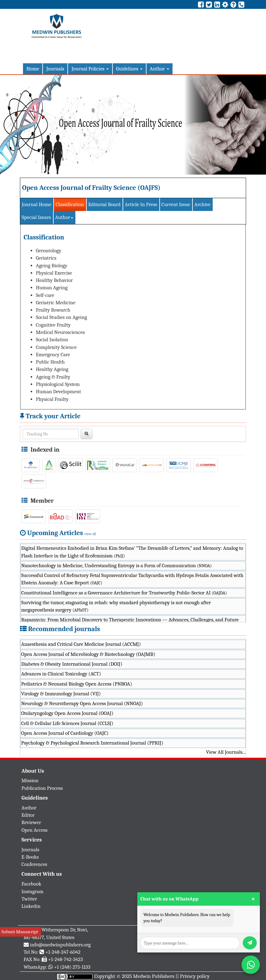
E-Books (30, 857)
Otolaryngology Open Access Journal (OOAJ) (67, 713)
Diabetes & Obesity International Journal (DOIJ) (72, 664)
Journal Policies (90, 69)
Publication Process (42, 788)
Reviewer (31, 822)
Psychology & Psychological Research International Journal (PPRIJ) (92, 743)
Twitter (29, 899)
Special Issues (36, 217)
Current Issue (176, 204)
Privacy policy (195, 976)
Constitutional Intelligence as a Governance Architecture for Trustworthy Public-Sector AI (124, 593)
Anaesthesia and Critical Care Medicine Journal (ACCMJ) (81, 644)
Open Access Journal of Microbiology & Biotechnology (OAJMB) (88, 654)
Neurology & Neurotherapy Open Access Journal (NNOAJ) (82, 703)
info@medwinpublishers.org (60, 945)
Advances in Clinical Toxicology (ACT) (61, 674)
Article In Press (141, 204)
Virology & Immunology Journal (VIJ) (61, 694)
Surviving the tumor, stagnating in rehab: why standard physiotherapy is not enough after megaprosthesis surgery (116, 606)
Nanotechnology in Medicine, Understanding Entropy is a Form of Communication (116, 566)
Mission (30, 780)
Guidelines (129, 69)
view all (90, 534)
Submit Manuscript (20, 932)
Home (33, 69)
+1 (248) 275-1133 (72, 967)
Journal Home (36, 204)
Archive (202, 204)
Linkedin (31, 906)
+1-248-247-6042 (63, 952)
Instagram (32, 891)
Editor (28, 815)
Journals (55, 69)
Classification (70, 204)
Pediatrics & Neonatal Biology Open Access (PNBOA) (77, 684)
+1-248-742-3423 (65, 959)
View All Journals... (226, 752)
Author (160, 69)
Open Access (34, 830)
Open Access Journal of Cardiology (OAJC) (65, 733)
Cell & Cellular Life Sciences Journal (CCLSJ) (67, 723)
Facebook (31, 884)
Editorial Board (104, 204)
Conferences (34, 864)
